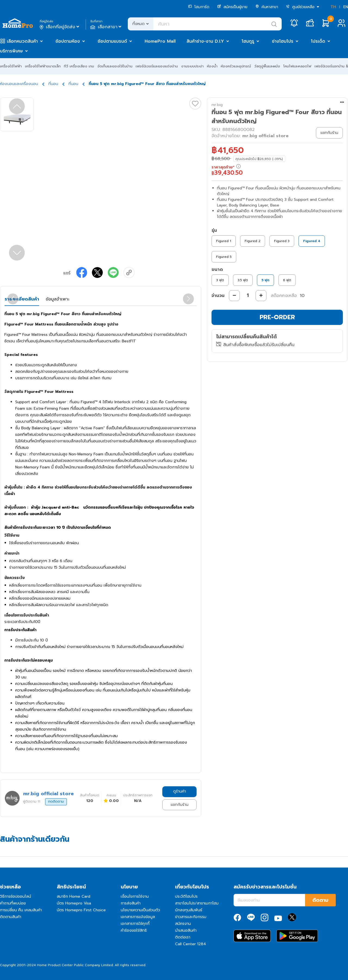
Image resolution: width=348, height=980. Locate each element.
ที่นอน (53, 84)
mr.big (217, 105)
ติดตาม (320, 900)
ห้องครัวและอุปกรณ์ (236, 66)
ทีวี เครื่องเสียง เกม (79, 66)
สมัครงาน (183, 924)
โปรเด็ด (318, 41)
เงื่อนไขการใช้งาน (135, 896)
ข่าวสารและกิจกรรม (191, 917)
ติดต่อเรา (183, 937)
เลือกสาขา (106, 27)
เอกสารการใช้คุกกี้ (135, 924)
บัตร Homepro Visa (74, 903)
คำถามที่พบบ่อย (13, 903)
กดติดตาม (56, 801)
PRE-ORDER (277, 317)
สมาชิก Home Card (74, 896)
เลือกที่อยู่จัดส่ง (60, 27)
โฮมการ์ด (199, 7)
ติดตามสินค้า (11, 917)
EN (346, 7)
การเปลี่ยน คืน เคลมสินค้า (21, 910)
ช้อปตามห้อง (68, 41)
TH (333, 7)
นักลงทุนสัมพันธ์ (189, 910)
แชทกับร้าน (180, 805)
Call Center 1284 (191, 944)
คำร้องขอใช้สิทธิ (134, 930)
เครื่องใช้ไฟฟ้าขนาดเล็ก (43, 66)
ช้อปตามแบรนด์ (112, 41)
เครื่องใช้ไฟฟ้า (11, 66)
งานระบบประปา (192, 66)
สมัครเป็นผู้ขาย (232, 7)
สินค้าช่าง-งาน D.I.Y (205, 41)
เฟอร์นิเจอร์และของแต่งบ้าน (157, 66)
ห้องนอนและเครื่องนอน (19, 84)
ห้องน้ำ (212, 66)
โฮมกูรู (248, 41)
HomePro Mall (160, 41)
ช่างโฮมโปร (283, 41)
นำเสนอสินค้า (186, 930)
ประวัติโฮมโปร (186, 896)
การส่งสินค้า (131, 903)
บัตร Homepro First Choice (81, 910)
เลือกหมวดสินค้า (22, 41)
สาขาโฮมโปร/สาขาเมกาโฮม (197, 903)
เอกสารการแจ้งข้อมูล (138, 917)
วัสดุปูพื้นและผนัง (267, 66)
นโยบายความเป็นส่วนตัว (140, 910)
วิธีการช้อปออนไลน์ (15, 896)
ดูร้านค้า (180, 791)
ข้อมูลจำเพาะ (58, 299)
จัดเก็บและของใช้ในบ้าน (115, 66)
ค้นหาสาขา (267, 7)
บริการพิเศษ (11, 51)
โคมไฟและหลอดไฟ (297, 66)
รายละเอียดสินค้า (22, 299)
